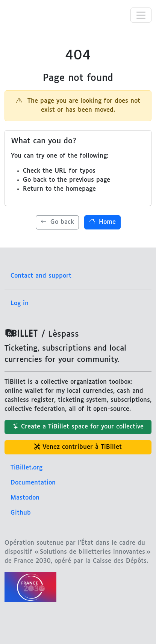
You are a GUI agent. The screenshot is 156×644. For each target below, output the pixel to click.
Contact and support (41, 276)
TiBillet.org (27, 468)
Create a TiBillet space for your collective (78, 427)
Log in (20, 303)
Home (102, 222)
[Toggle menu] (141, 15)
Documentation (33, 483)
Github (21, 513)
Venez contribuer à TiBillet (78, 447)
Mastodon (25, 498)
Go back (57, 222)
